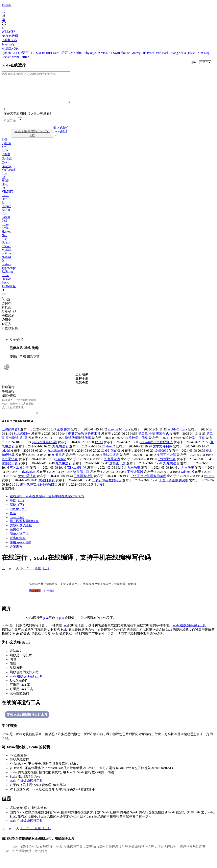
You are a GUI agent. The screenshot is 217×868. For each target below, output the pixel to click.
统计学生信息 (138, 447)
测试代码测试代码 (78, 447)
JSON (5, 187)
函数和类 (64, 438)
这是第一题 (117, 472)
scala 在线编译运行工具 (189, 634)
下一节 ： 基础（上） (35, 577)
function (61, 468)
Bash (166, 53)
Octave (6, 285)
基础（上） (18, 510)
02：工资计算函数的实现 (148, 485)
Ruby (86, 53)
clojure (126, 53)
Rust (50, 53)
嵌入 (6, 330)
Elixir (5, 281)
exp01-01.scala (177, 438)
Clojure (6, 212)
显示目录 (8, 498)
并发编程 (16, 556)
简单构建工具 (19, 543)
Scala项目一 (22, 443)
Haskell (192, 53)
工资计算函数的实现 (107, 489)
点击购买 (35, 600)
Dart (56, 53)
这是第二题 (10, 472)
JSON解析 (60, 138)
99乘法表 (59, 464)
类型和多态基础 (21, 534)
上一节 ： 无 (10, 577)
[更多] (100, 494)
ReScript (7, 278)
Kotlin (78, 53)
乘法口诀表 (111, 464)
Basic (5, 288)
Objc (5, 190)
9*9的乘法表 (167, 468)
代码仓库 (82, 389)
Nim (200, 53)
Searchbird (17, 526)
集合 (13, 522)
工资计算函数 (111, 460)
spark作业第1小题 (44, 451)
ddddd (6, 460)
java (46, 627)
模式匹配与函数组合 (24, 530)
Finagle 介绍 (18, 518)
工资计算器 (135, 481)
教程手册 (82, 385)
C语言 (6, 160)
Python (7, 53)
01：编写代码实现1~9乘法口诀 (36, 494)
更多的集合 (18, 547)
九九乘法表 (60, 455)
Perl (159, 53)
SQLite (41, 53)
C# (71, 53)
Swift (117, 53)
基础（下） (18, 514)
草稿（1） (10, 317)
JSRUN (7, 5)
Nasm (15, 57)
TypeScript (9, 274)
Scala (183, 53)
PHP (33, 53)
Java (4, 153)
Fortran (25, 57)
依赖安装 (10, 334)
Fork (6, 313)
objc (93, 53)
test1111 (209, 485)
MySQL (7, 256)
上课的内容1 (10, 438)
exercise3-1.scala (119, 438)
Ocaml (6, 248)
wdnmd (186, 481)
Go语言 (24, 53)
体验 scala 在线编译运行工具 (27, 724)
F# (99, 53)
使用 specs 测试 (20, 551)
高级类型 (16, 539)
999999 (163, 460)
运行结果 (82, 380)
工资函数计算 (83, 485)
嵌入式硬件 (61, 134)
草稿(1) (16, 345)
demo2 (111, 455)
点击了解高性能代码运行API (32, 139)
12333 (99, 451)
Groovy (136, 53)
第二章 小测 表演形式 (153, 443)
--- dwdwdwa (27, 481)
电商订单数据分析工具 (84, 443)
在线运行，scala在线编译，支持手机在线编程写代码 (47, 505)
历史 (6, 326)
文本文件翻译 (162, 455)
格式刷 (8, 322)
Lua (144, 53)
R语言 (64, 53)
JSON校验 (9, 292)
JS (55, 142)
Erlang (174, 53)
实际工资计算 (166, 464)
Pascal (152, 53)
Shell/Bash (9, 176)
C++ (15, 53)
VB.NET (107, 53)
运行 (7, 305)
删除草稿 (33, 363)
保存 (6, 309)
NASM (6, 263)
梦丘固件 (49, 600)
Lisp (207, 53)
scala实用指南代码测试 (156, 451)
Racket (6, 57)
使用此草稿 (18, 363)
